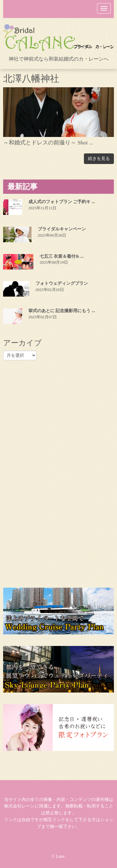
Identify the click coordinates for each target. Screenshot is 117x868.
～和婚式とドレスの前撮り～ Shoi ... (48, 143)
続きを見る (99, 159)
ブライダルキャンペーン (62, 229)
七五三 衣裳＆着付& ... (62, 256)
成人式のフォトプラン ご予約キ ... (62, 202)
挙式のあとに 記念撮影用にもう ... (62, 311)
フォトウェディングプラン (62, 283)
